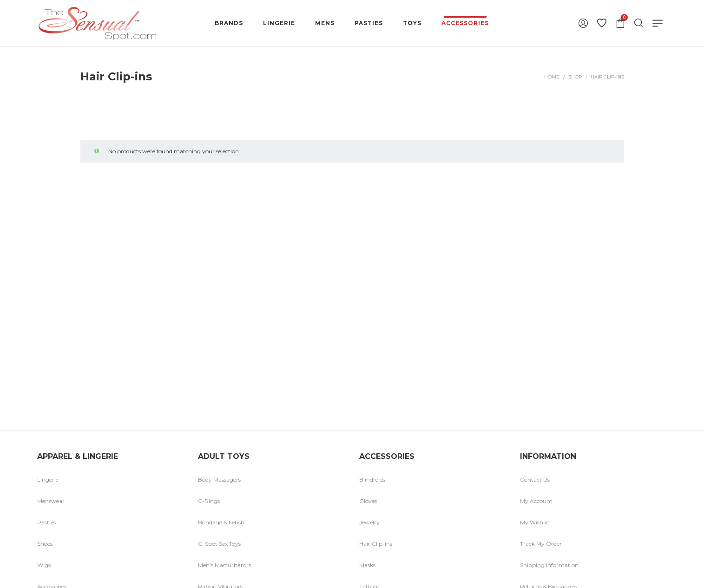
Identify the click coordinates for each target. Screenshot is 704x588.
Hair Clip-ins (376, 544)
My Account (536, 501)
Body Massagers (219, 480)
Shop (575, 77)
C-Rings (209, 501)
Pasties (46, 522)
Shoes (45, 544)
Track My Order (541, 544)
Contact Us (535, 480)
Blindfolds (372, 480)
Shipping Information (549, 565)
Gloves (368, 501)
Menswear (51, 501)
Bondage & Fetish (221, 522)
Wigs (44, 565)
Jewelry (369, 522)
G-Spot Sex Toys (219, 544)
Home (552, 77)
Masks (367, 565)
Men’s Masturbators (224, 565)
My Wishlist (535, 522)
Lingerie (48, 480)
